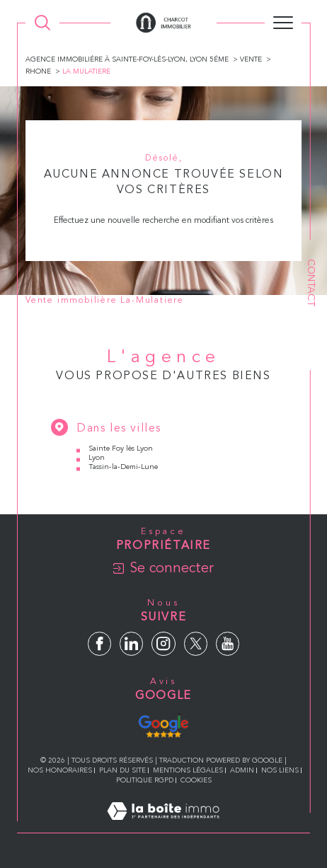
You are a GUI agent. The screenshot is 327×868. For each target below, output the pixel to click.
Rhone (38, 71)
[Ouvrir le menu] (283, 23)
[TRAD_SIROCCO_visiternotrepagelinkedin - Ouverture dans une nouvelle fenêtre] (131, 643)
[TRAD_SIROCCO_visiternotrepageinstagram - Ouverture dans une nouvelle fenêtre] (163, 643)
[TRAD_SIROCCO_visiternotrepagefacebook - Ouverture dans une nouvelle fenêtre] (99, 643)
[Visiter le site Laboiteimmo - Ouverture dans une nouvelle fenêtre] (163, 826)
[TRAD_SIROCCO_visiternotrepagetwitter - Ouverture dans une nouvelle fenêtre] (196, 643)
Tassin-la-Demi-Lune (123, 467)
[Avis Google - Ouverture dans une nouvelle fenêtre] (163, 724)
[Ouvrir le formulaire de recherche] (42, 23)
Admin (242, 770)
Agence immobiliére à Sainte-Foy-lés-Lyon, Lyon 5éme (127, 59)
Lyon (97, 458)
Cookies (196, 780)
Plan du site (122, 770)
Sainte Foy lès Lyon (121, 449)
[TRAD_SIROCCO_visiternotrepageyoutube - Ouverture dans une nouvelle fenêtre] (228, 643)
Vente (251, 59)
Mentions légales (188, 770)
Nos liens (280, 770)
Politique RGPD (145, 780)
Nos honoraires (60, 770)
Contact (311, 283)
